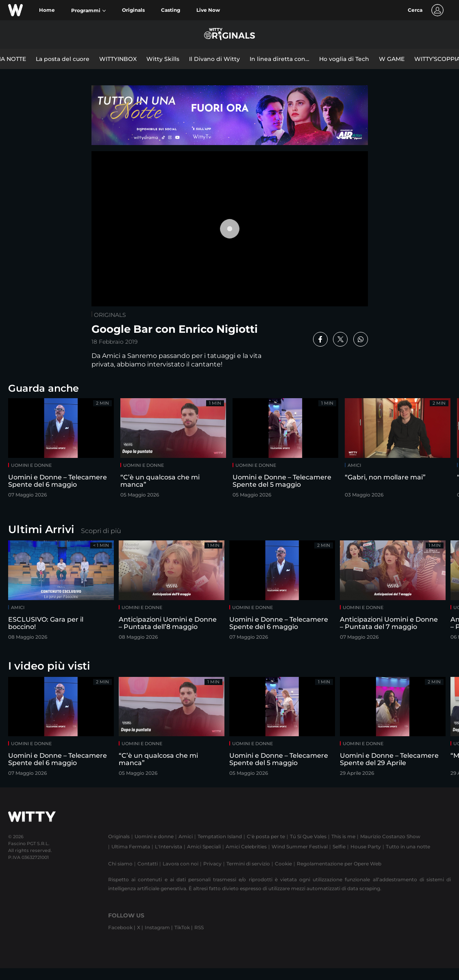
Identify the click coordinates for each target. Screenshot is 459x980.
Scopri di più (101, 531)
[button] (88, 11)
